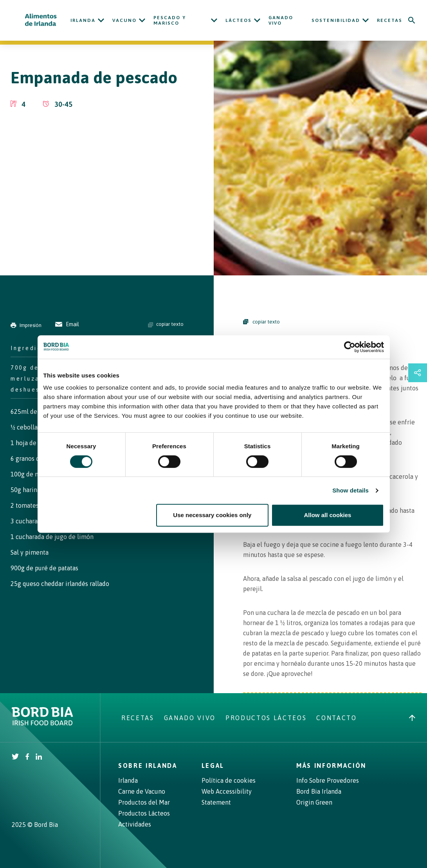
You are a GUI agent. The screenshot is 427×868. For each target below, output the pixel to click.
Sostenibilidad (336, 20)
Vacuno (124, 20)
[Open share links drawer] (418, 373)
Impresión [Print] (26, 325)
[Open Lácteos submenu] (257, 20)
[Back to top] (412, 718)
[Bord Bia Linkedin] (39, 757)
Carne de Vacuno (142, 791)
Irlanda (83, 20)
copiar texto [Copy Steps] (261, 322)
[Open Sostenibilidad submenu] (366, 20)
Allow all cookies (328, 515)
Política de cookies (229, 780)
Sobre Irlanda (148, 766)
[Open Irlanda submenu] (101, 20)
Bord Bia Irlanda (319, 791)
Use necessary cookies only (212, 515)
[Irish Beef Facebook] (27, 757)
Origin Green (314, 802)
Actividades (135, 824)
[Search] (412, 20)
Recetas (390, 20)
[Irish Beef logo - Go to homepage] (41, 21)
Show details (350, 490)
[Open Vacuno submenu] (142, 20)
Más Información (331, 766)
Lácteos (239, 20)
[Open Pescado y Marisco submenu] (214, 20)
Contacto (336, 718)
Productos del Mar (144, 802)
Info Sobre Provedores (328, 780)
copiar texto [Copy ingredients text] (166, 324)
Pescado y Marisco (170, 20)
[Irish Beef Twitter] (15, 757)
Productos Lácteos (266, 718)
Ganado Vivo (281, 20)
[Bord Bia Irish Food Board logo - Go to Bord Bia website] (42, 723)
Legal (213, 766)
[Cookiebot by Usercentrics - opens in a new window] (350, 347)
